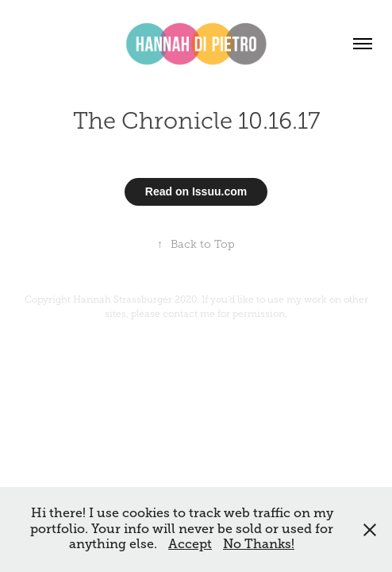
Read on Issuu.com (196, 191)
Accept (190, 544)
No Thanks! (259, 544)
